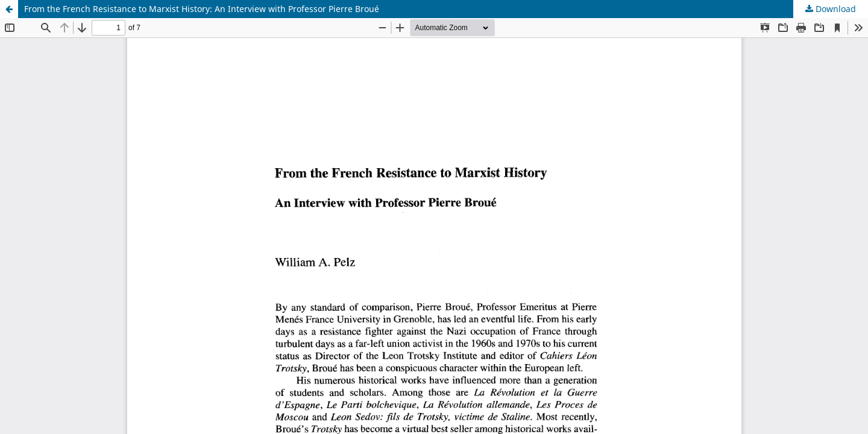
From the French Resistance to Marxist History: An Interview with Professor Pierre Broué (202, 9)
